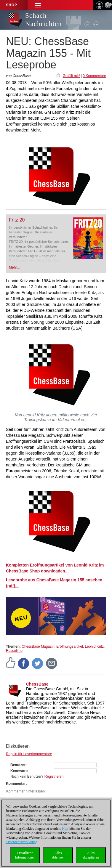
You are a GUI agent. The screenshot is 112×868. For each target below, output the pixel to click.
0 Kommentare (94, 76)
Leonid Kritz (94, 646)
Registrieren (54, 776)
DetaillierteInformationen (25, 855)
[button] (38, 5)
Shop (12, 5)
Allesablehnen (58, 855)
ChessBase (37, 684)
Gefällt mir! (71, 76)
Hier (65, 829)
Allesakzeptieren (91, 855)
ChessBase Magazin (38, 646)
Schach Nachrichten (43, 20)
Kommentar (16, 784)
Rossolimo (14, 651)
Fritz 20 (17, 220)
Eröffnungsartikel (70, 646)
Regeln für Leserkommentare (29, 754)
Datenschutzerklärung (22, 842)
